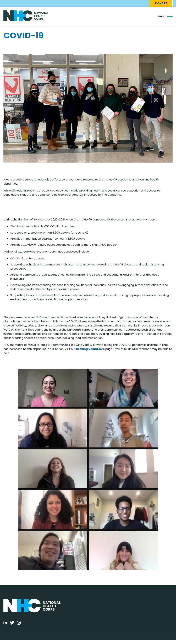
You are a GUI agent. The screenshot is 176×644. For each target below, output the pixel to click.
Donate (161, 3)
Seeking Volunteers (90, 349)
